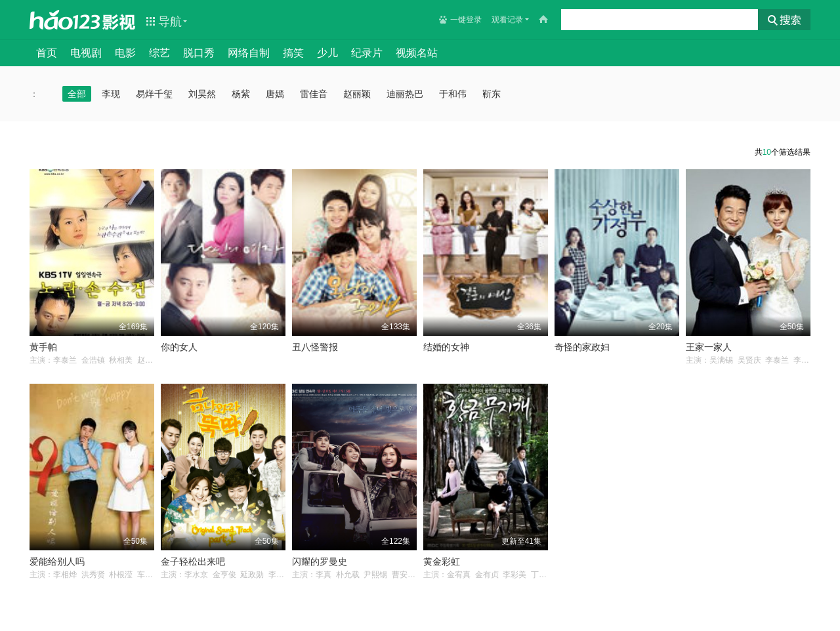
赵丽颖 (357, 94)
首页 (47, 53)
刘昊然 (202, 94)
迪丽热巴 (405, 94)
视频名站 (417, 53)
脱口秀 (199, 53)
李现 (111, 94)
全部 (77, 94)
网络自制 (249, 53)
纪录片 (367, 53)
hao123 (65, 20)
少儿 (327, 53)
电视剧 (86, 53)
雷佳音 (314, 94)
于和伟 (453, 94)
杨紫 (241, 94)
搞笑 (293, 53)
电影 (125, 53)
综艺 (159, 53)
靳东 (492, 94)
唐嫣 (275, 94)
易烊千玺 (154, 94)
